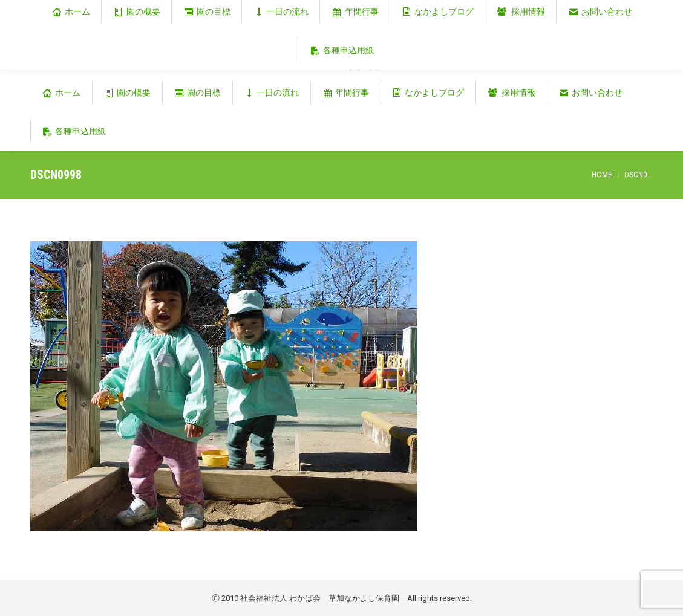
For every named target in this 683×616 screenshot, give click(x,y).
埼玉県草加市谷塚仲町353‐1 (601, 10)
